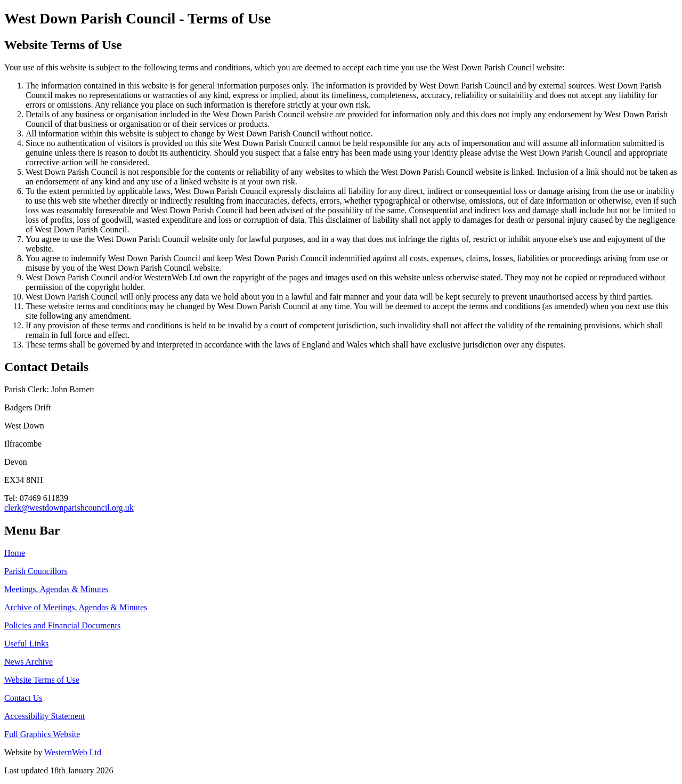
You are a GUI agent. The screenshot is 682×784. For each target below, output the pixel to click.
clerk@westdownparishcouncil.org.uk (69, 508)
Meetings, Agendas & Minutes (56, 589)
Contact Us (23, 698)
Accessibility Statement (45, 716)
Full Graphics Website (42, 734)
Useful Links (26, 644)
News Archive (29, 662)
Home (15, 553)
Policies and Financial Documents (62, 625)
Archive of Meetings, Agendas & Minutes (76, 607)
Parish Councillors (36, 571)
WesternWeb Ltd (73, 752)
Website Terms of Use (42, 680)
